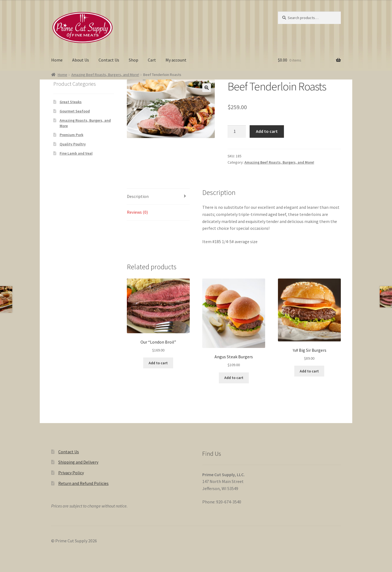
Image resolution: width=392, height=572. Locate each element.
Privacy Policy (71, 473)
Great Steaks (71, 102)
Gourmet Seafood (75, 111)
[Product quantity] (237, 131)
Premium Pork (71, 135)
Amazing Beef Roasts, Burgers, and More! (105, 75)
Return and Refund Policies (83, 483)
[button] (207, 88)
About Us (81, 60)
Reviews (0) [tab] (137, 212)
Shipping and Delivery (78, 462)
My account (176, 60)
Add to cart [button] (158, 363)
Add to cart (267, 131)
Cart (152, 60)
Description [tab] (138, 196)
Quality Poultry (73, 144)
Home (57, 60)
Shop (134, 60)
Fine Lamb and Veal (76, 153)
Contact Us (109, 60)
